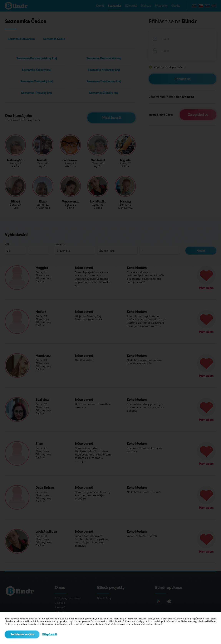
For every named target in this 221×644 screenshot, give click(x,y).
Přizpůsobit (50, 634)
